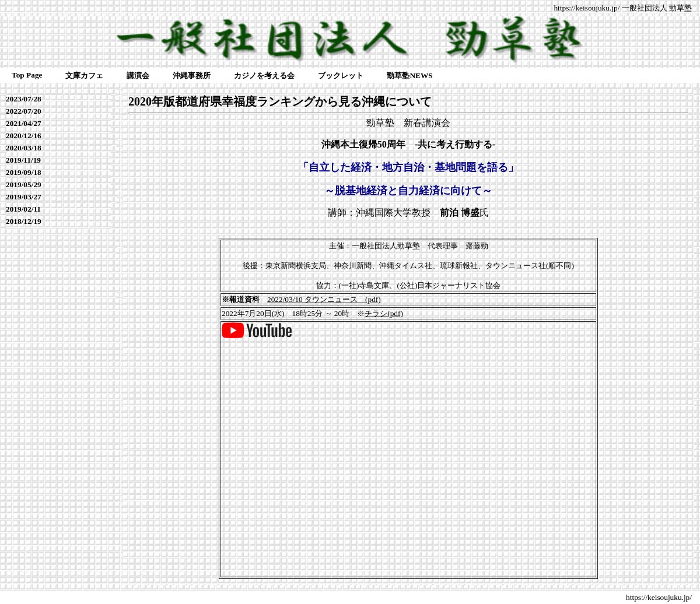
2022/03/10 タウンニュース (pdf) (324, 299)
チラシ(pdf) (384, 313)
